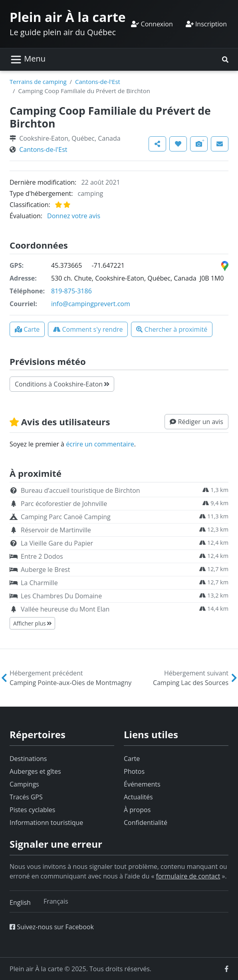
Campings (24, 784)
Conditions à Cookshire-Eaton (62, 384)
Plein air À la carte (68, 17)
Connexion (152, 24)
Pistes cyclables (32, 810)
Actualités (138, 797)
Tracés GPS (26, 797)
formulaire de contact (188, 876)
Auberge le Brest (45, 570)
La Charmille (39, 583)
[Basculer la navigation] (28, 60)
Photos (134, 771)
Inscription (206, 24)
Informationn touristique (46, 823)
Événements (142, 784)
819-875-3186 (71, 291)
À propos (137, 810)
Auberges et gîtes (35, 771)
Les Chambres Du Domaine (61, 596)
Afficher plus (32, 623)
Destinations (28, 759)
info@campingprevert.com (91, 304)
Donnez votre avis (74, 216)
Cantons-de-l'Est (98, 82)
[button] (225, 60)
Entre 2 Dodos (42, 556)
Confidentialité (146, 823)
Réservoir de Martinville (56, 530)
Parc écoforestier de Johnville (64, 504)
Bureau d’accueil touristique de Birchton (80, 490)
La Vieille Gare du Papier (57, 543)
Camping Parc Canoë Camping (66, 517)
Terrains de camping (38, 82)
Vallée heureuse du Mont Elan (65, 609)
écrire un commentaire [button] (100, 444)
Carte (132, 759)
